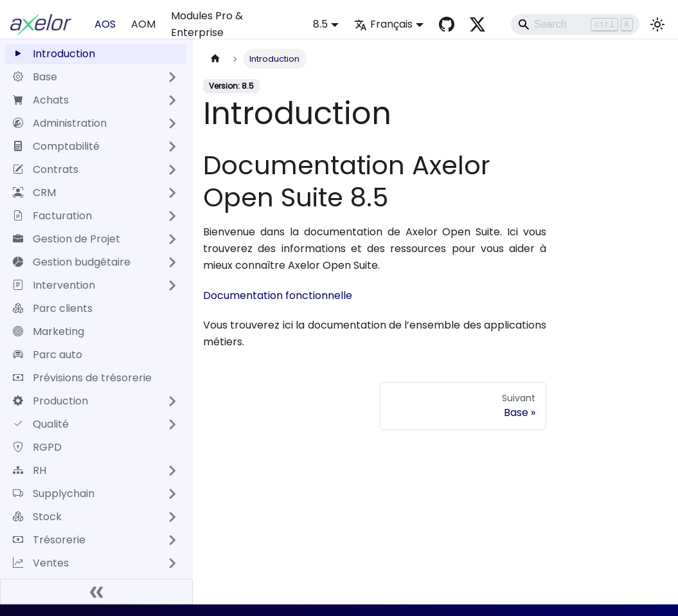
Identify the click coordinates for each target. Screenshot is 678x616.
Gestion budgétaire (72, 262)
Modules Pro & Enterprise (207, 24)
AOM (143, 24)
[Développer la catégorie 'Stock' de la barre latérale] (172, 517)
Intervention (54, 285)
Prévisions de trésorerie (82, 378)
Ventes (41, 563)
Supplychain (54, 494)
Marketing (49, 331)
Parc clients (53, 308)
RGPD (37, 447)
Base (35, 77)
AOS (105, 24)
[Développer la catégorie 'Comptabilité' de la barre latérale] (172, 147)
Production (50, 401)
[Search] (575, 24)
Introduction (54, 54)
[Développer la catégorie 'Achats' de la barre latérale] (172, 100)
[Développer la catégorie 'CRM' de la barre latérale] (172, 193)
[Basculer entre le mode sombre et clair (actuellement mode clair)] (657, 24)
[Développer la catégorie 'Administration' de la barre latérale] (172, 123)
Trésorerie (49, 540)
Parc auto (48, 355)
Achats (41, 100)
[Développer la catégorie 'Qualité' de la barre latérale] (172, 424)
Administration (60, 123)
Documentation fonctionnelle (278, 295)
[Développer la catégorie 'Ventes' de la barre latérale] (172, 563)
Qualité (41, 424)
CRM (34, 193)
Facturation (52, 216)
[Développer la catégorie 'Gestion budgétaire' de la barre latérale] (172, 262)
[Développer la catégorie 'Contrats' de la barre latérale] (172, 170)
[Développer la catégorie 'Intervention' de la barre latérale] (172, 285)
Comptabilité (56, 146)
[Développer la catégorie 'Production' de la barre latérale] (172, 401)
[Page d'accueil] (215, 59)
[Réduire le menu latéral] (96, 592)
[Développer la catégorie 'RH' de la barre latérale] (172, 471)
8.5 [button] (320, 24)
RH (30, 470)
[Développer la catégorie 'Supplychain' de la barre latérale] (172, 494)
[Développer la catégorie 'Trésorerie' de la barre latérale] (172, 540)
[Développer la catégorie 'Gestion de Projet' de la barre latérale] (172, 239)
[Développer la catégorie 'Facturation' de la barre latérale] (172, 216)
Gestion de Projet (67, 239)
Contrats (46, 169)
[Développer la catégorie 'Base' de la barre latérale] (172, 77)
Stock (37, 517)
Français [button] (383, 24)
